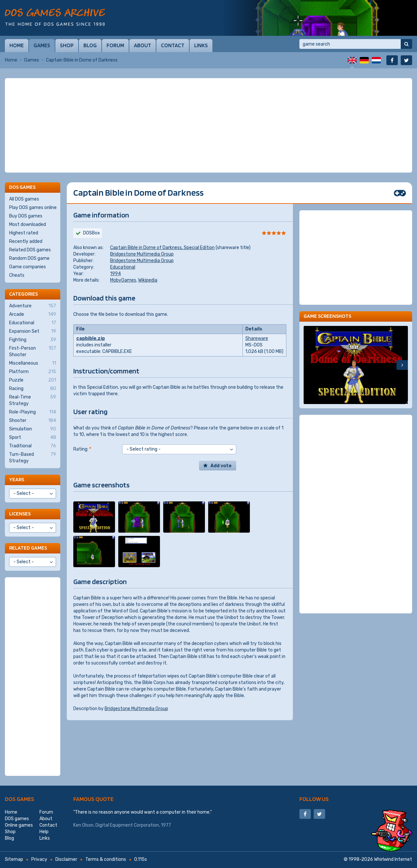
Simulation (33, 429)
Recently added (26, 241)
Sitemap (14, 859)
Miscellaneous (33, 363)
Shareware (257, 338)
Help (44, 832)
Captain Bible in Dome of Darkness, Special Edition (162, 248)
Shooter (33, 421)
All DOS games (24, 199)
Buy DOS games (26, 216)
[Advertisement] (208, 125)
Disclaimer (66, 859)
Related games (28, 548)
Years (17, 479)
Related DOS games (30, 250)
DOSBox (92, 233)
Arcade (33, 315)
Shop (67, 45)
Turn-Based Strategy (33, 457)
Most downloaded (28, 224)
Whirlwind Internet (393, 859)
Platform (33, 372)
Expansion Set (33, 331)
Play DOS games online (33, 208)
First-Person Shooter (33, 351)
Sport (33, 438)
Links (201, 45)
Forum (115, 45)
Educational (123, 267)
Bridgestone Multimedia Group (142, 254)
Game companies (28, 267)
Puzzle (33, 380)
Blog (90, 45)
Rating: (82, 449)
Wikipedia (148, 280)
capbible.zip (91, 338)
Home (17, 45)
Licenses (20, 514)
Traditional (33, 446)
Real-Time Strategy (33, 400)
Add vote (221, 466)
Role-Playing (33, 412)
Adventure (33, 306)
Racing (33, 389)
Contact (173, 45)
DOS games (20, 799)
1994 (115, 274)
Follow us (314, 799)
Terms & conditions (106, 859)
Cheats (17, 275)
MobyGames (123, 280)
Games (42, 45)
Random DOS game (29, 258)
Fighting (33, 340)
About (143, 45)
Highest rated (24, 233)
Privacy (39, 859)
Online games (19, 825)
